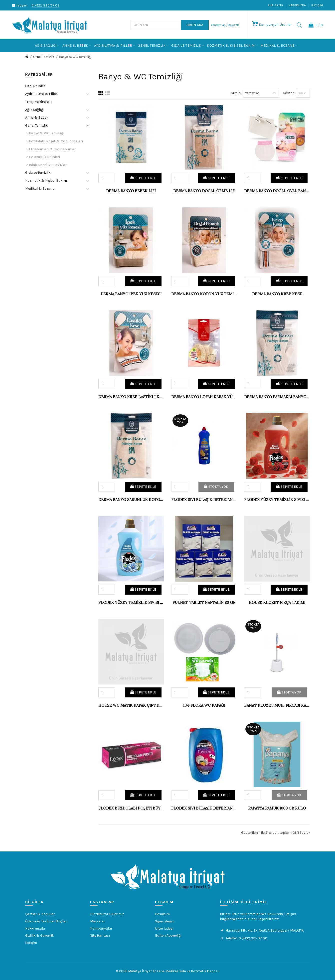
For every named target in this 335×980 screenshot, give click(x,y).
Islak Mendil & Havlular (48, 165)
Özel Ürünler (35, 86)
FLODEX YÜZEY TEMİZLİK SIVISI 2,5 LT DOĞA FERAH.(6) (131, 602)
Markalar (98, 921)
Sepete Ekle (143, 178)
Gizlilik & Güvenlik (40, 935)
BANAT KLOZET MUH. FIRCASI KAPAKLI (277, 705)
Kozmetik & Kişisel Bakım (46, 181)
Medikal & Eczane (40, 189)
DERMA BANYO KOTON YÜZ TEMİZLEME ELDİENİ (204, 294)
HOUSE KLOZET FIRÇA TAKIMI (277, 602)
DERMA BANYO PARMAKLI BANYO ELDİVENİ (277, 397)
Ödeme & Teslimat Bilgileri (46, 921)
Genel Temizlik (44, 57)
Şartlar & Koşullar (40, 914)
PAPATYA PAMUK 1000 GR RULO (277, 808)
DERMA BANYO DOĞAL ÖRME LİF (204, 191)
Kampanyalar (101, 928)
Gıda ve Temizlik (38, 173)
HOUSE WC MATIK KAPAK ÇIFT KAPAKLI (131, 705)
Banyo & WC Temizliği (75, 57)
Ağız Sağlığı (35, 110)
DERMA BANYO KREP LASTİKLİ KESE (131, 397)
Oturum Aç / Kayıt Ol (225, 25)
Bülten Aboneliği (168, 935)
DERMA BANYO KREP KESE (277, 294)
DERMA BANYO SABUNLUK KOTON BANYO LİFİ (131, 500)
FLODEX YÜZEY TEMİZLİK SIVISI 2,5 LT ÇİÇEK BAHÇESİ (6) (277, 500)
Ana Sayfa (276, 5)
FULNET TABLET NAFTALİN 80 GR (204, 602)
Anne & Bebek (37, 117)
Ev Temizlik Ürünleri (44, 157)
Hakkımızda (297, 5)
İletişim (317, 5)
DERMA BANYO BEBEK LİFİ (131, 191)
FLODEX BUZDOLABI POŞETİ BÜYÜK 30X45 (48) (131, 808)
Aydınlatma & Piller (41, 94)
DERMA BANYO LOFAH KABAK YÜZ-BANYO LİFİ (204, 397)
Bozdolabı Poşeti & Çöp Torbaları (56, 141)
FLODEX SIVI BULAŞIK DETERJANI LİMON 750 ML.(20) (204, 500)
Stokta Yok (216, 487)
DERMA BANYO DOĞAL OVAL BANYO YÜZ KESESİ (277, 191)
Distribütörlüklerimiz (107, 914)
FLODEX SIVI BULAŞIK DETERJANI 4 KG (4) (204, 808)
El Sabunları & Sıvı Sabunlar (52, 149)
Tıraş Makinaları (39, 102)
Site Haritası (100, 935)
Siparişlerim (165, 921)
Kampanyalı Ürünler (272, 25)
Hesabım (162, 914)
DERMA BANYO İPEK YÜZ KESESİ (131, 294)
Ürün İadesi (164, 928)
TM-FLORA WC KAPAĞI (204, 705)
